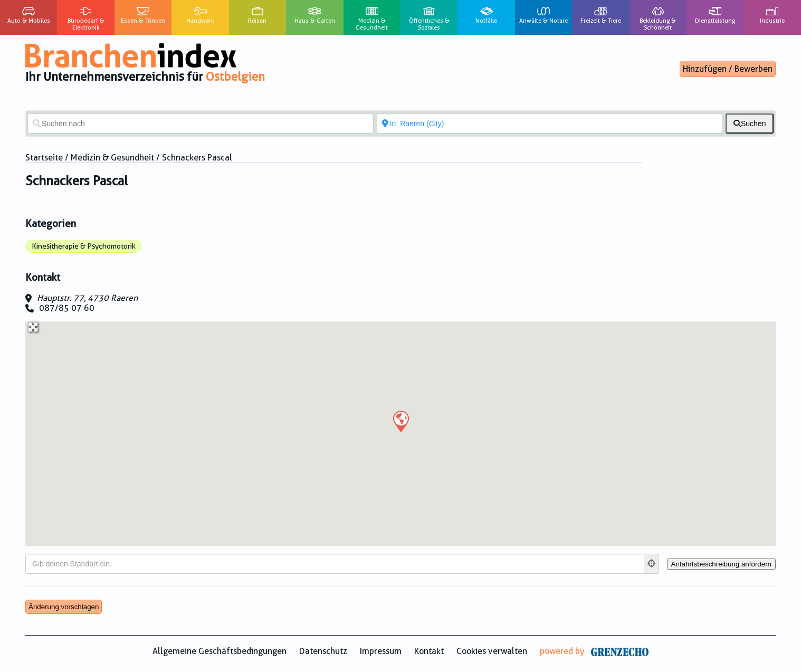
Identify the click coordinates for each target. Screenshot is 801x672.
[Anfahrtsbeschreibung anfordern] (721, 564)
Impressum (381, 651)
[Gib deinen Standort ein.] (335, 564)
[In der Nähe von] (550, 124)
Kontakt (429, 651)
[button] (400, 421)
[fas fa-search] (750, 124)
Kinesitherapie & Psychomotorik (84, 246)
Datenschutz (323, 651)
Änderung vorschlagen (64, 607)
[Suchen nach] (201, 124)
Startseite (44, 158)
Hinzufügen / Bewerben (728, 69)
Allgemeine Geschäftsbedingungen (220, 651)
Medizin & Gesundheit (112, 158)
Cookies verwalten (492, 651)
